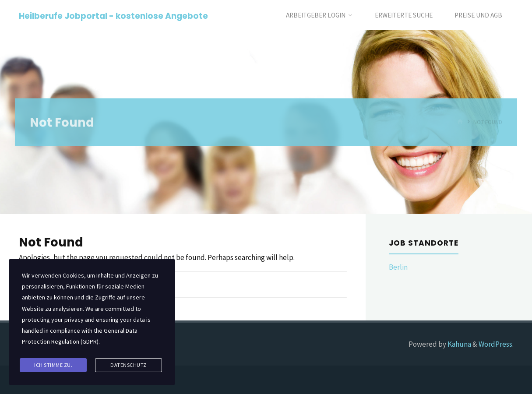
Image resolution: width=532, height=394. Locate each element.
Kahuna (459, 344)
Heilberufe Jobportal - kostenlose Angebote (113, 16)
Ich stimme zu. (53, 365)
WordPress (495, 344)
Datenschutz (129, 365)
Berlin (398, 267)
